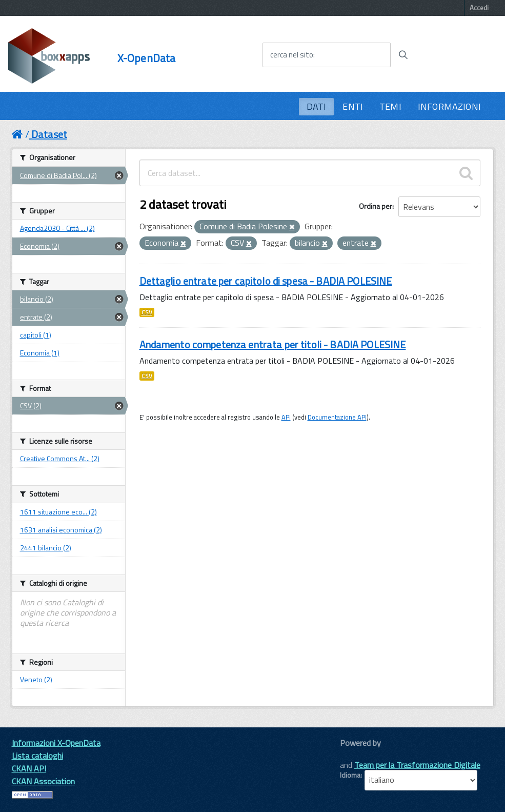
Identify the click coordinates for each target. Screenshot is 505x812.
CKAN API (29, 768)
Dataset (49, 134)
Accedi (479, 8)
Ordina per (376, 206)
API (286, 417)
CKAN (357, 754)
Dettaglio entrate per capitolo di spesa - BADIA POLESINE (266, 281)
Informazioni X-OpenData (56, 743)
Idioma (350, 775)
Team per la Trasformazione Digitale (417, 765)
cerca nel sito (292, 55)
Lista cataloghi (37, 756)
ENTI (353, 106)
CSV (147, 312)
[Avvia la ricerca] (403, 55)
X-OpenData (146, 58)
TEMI (390, 106)
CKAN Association (43, 781)
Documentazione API (337, 417)
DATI (317, 106)
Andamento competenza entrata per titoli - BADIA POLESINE (273, 344)
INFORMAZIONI (449, 106)
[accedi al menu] (456, 54)
